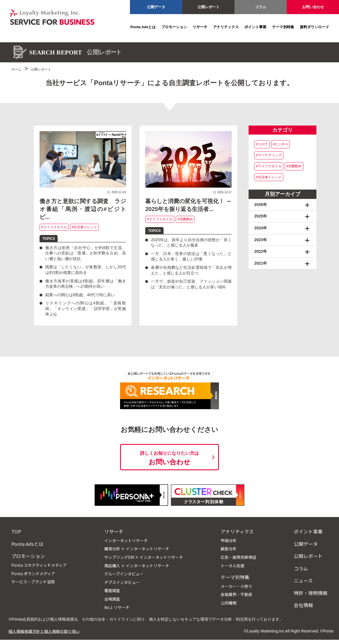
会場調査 (112, 599)
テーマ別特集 (283, 27)
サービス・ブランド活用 (33, 582)
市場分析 (229, 540)
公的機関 (229, 603)
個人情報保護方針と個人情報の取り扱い (44, 631)
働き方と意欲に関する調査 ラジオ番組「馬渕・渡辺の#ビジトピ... (83, 209)
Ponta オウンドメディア (33, 573)
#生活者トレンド (85, 227)
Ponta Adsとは (143, 27)
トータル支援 (232, 566)
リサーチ (200, 27)
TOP (16, 531)
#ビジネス (281, 144)
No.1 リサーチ (117, 607)
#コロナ (262, 144)
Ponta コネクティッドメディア (39, 565)
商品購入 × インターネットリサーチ (137, 566)
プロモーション (174, 27)
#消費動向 (185, 219)
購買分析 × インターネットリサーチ (137, 549)
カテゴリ (282, 130)
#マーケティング (269, 155)
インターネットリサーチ (126, 540)
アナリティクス (226, 27)
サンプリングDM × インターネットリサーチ (144, 557)
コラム (261, 7)
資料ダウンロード (314, 27)
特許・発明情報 (311, 593)
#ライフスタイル (54, 227)
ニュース (303, 581)
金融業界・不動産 (236, 594)
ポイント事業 (255, 27)
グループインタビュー (124, 574)
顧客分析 (229, 549)
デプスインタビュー (122, 582)
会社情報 (303, 605)
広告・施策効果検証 (238, 557)
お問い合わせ (313, 7)
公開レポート (208, 7)
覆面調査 (112, 590)
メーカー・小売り (236, 586)
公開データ (156, 7)
